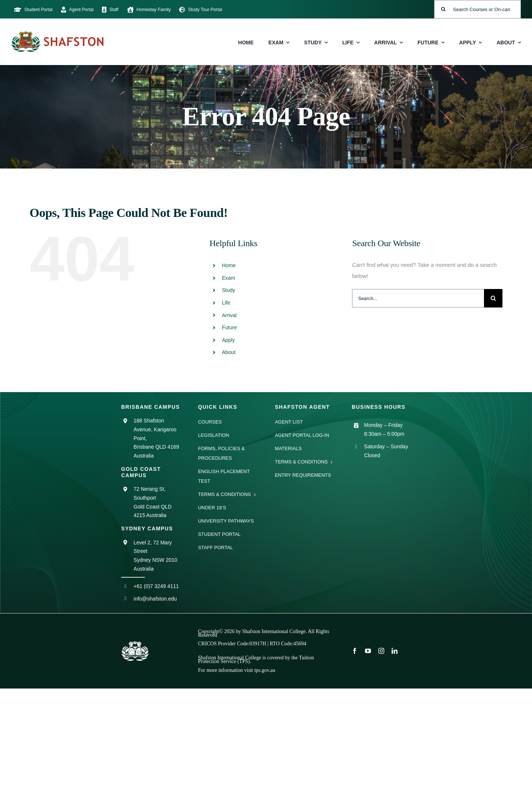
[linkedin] (395, 651)
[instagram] (381, 651)
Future (229, 327)
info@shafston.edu (155, 599)
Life (226, 303)
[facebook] (355, 651)
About (229, 352)
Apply (229, 340)
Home (229, 265)
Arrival (229, 315)
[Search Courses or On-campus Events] (478, 9)
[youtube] (368, 651)
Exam (229, 278)
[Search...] (418, 298)
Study (229, 290)
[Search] (443, 9)
